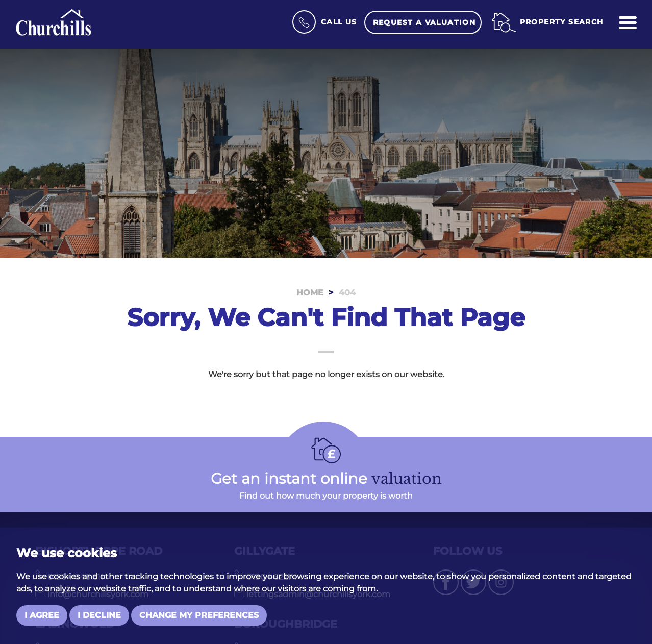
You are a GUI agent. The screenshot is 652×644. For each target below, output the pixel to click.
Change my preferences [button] (199, 615)
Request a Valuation (424, 22)
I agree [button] (42, 615)
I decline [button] (99, 615)
